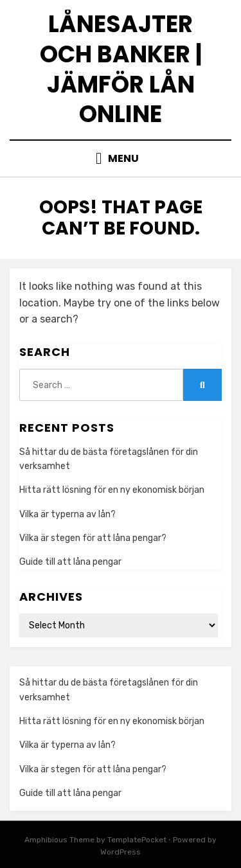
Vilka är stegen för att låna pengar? (93, 538)
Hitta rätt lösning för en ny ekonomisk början (112, 490)
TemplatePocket (137, 840)
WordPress (121, 852)
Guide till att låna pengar (70, 562)
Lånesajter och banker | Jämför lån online (121, 69)
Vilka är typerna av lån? (67, 514)
